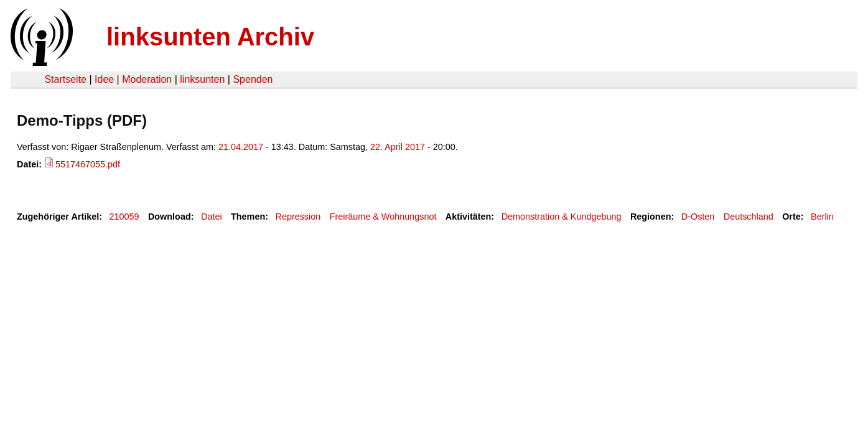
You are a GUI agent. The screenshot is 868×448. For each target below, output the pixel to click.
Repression (298, 217)
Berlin (822, 217)
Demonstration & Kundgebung (562, 217)
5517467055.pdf (88, 164)
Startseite (65, 79)
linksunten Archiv (210, 37)
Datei (212, 217)
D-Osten (698, 217)
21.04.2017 (241, 147)
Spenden (253, 79)
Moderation (147, 79)
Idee (104, 79)
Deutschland (749, 217)
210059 (124, 217)
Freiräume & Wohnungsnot (383, 217)
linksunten (202, 79)
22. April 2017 (398, 147)
